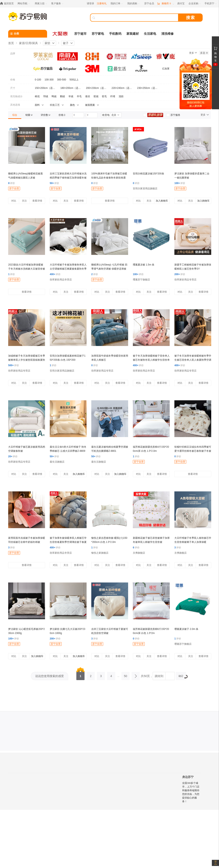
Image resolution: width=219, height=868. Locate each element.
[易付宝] (181, 4)
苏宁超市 (80, 34)
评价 (12, 183)
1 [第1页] (80, 675)
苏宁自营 (14, 189)
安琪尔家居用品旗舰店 (145, 189)
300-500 (62, 80)
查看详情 (37, 201)
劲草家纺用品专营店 (61, 280)
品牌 (13, 54)
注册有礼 (102, 3)
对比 (14, 201)
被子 (66, 43)
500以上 (74, 80)
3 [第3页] (101, 675)
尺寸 (13, 88)
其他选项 (15, 105)
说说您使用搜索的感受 (50, 676)
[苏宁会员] (149, 4)
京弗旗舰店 (139, 553)
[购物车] (166, 4)
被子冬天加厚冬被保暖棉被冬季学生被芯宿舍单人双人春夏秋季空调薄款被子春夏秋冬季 (193, 360)
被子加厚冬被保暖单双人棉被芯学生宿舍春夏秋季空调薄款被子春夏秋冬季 (68, 542)
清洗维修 (167, 34)
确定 (182, 677)
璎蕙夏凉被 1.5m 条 (144, 265)
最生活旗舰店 (57, 462)
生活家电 (150, 34)
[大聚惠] (60, 34)
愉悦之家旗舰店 (100, 553)
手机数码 (115, 34)
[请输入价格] (78, 115)
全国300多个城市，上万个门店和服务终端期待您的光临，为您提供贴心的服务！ (191, 792)
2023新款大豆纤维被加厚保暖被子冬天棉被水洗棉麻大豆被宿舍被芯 (27, 269)
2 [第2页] (91, 675)
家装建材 (133, 34)
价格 (13, 80)
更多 (193, 53)
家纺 (47, 43)
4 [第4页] (111, 675)
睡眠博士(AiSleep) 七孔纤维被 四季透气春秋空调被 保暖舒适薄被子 (109, 269)
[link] (15, 115)
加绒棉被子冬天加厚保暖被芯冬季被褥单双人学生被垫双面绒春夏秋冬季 (27, 360)
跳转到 (159, 676)
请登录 (90, 3)
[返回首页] (8, 4)
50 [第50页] (125, 675)
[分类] (28, 34)
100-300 (49, 80)
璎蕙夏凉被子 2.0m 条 (186, 629)
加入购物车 (162, 201)
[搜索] (137, 18)
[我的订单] (117, 4)
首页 (11, 43)
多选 (204, 53)
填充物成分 (16, 96)
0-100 (38, 80)
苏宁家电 (98, 34)
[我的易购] (134, 4)
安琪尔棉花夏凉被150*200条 (148, 174)
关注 (24, 201)
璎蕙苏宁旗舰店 (141, 280)
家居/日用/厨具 (28, 43)
